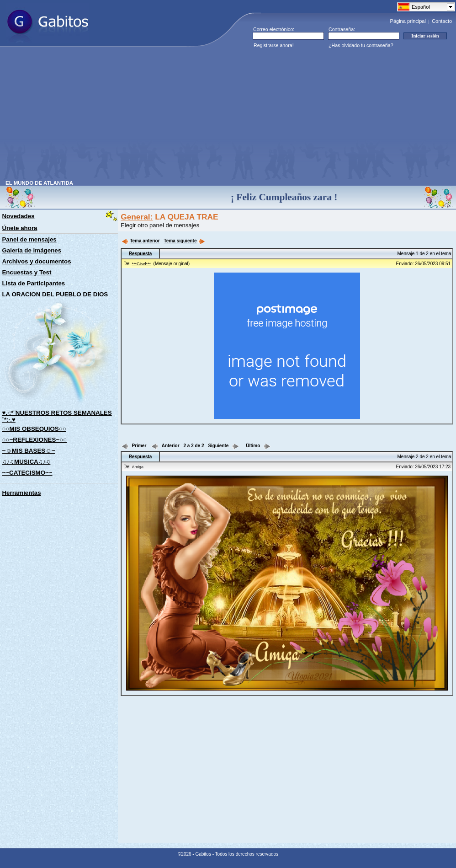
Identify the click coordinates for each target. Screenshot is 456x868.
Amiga (138, 467)
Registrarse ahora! (274, 45)
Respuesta (141, 254)
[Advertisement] (153, 116)
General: (137, 217)
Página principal (408, 21)
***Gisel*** (142, 264)
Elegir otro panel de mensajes (160, 225)
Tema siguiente (184, 241)
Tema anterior (141, 241)
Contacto (442, 21)
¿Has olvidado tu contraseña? (361, 45)
